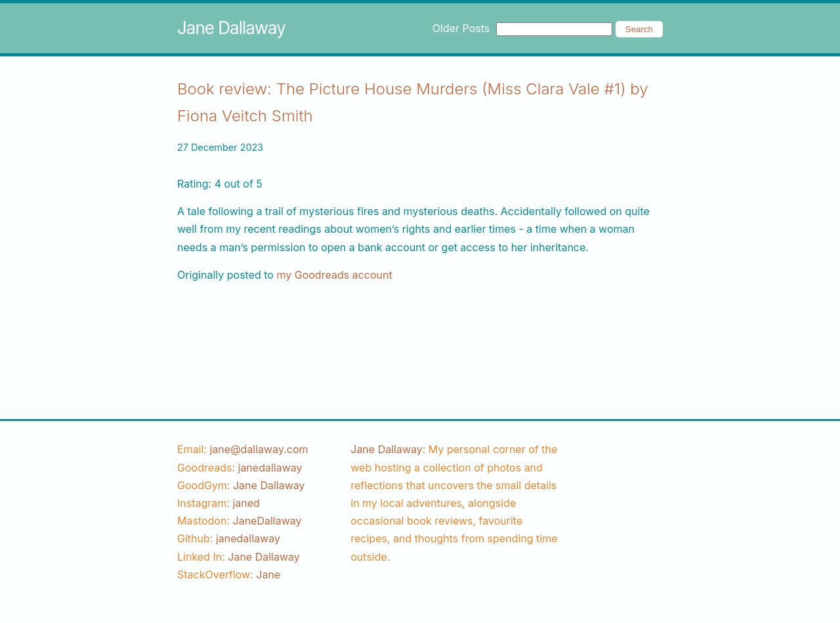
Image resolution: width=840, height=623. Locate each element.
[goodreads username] (270, 468)
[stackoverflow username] (268, 574)
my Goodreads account (334, 275)
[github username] (248, 538)
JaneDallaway (267, 521)
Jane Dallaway (231, 28)
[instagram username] (246, 503)
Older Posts (461, 28)
